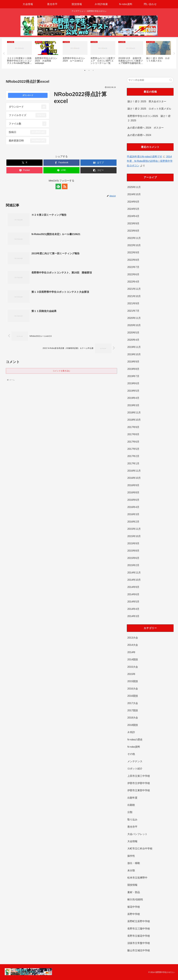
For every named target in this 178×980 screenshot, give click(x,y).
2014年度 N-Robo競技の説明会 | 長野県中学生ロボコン (150, 161)
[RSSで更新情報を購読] (65, 186)
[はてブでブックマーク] (98, 163)
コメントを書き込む (61, 371)
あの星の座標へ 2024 (139, 135)
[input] (150, 80)
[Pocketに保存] (24, 170)
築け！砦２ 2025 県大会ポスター (147, 101)
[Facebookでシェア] (61, 163)
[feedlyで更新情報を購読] (58, 186)
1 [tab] (85, 71)
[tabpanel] (19, 53)
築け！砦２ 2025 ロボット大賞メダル (149, 109)
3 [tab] (93, 71)
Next (174, 54)
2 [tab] (89, 71)
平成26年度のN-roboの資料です (145, 157)
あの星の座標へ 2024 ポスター (146, 128)
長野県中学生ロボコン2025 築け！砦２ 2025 (149, 118)
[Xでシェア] (24, 163)
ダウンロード (28, 95)
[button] (98, 170)
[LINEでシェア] (61, 170)
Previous (4, 54)
